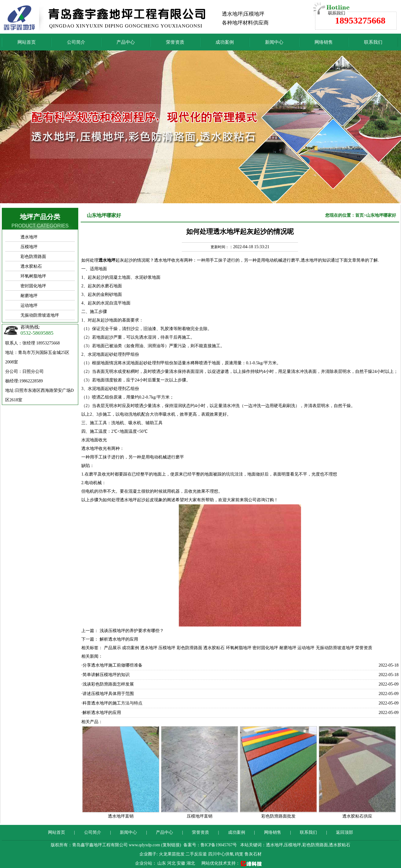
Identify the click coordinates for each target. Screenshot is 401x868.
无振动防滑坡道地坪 (40, 315)
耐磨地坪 (29, 296)
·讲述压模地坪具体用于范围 (108, 694)
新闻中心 (274, 42)
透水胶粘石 (31, 266)
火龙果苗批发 (172, 854)
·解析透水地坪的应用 (101, 713)
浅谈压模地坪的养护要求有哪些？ (132, 631)
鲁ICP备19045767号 (219, 845)
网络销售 (324, 42)
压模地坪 (29, 247)
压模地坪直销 (200, 816)
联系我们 (373, 42)
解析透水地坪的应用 (119, 639)
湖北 (191, 863)
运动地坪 (29, 305)
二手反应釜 (196, 854)
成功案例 (225, 42)
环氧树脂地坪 (33, 276)
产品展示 (112, 648)
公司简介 (76, 42)
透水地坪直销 (121, 816)
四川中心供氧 (221, 854)
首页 (359, 215)
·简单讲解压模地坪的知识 (105, 675)
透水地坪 (29, 237)
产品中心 (126, 42)
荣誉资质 (175, 42)
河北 (172, 863)
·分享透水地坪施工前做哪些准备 (112, 665)
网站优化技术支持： (232, 863)
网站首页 (27, 42)
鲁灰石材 (253, 854)
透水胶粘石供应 (357, 816)
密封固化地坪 (33, 286)
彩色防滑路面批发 (278, 816)
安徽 (182, 863)
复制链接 (171, 845)
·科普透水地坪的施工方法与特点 (112, 703)
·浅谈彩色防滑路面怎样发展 (108, 684)
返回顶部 (344, 832)
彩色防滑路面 (33, 257)
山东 (162, 863)
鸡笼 (239, 854)
